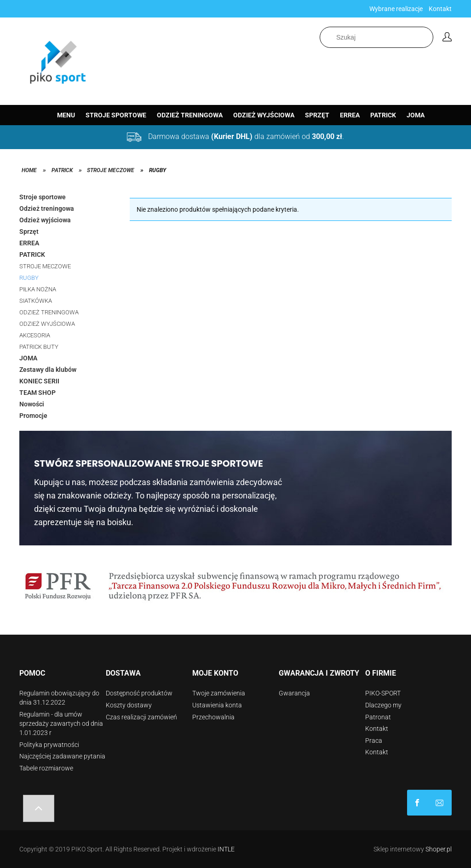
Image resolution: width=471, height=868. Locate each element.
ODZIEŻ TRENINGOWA (49, 312)
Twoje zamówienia (219, 693)
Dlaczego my (383, 705)
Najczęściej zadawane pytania (62, 756)
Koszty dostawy (129, 705)
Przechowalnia (213, 717)
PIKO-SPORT (383, 693)
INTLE (226, 849)
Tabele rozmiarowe (46, 768)
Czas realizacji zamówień (141, 717)
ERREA (29, 243)
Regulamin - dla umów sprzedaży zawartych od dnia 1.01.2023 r (61, 723)
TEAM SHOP (37, 393)
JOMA (28, 358)
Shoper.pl (439, 849)
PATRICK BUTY (39, 347)
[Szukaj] (428, 37)
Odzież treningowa (47, 208)
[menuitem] (66, 115)
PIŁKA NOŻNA (38, 289)
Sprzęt (29, 231)
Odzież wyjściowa (45, 220)
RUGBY (29, 278)
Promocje (33, 416)
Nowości (32, 404)
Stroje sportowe (43, 197)
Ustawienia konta (217, 705)
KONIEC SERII (39, 381)
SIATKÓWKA (36, 301)
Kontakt (440, 9)
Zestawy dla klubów (48, 370)
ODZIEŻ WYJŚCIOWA (47, 324)
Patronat (378, 717)
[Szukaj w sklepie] (376, 37)
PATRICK (32, 255)
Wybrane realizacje (396, 9)
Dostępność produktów (139, 693)
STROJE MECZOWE (45, 266)
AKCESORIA (35, 335)
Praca (374, 741)
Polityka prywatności (49, 745)
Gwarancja (294, 693)
